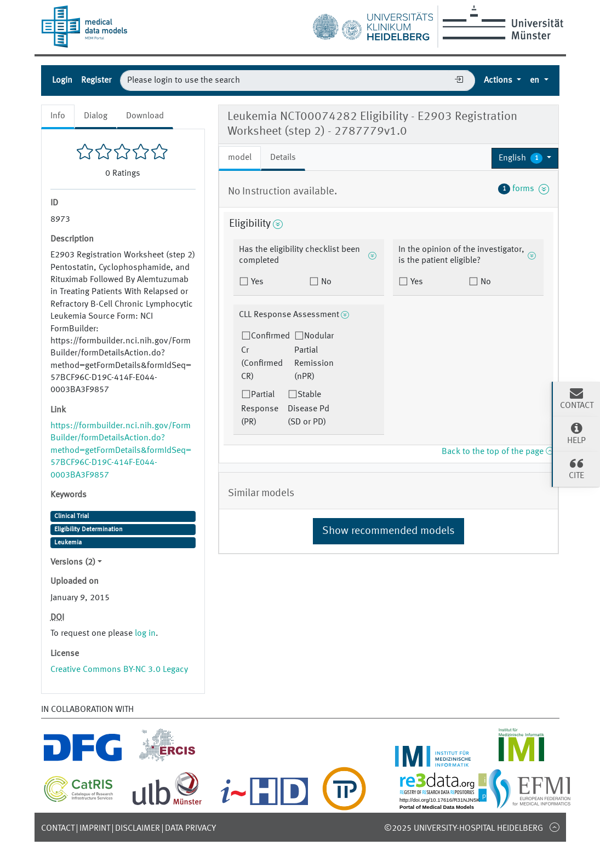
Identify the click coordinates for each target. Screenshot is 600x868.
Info (58, 116)
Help (576, 433)
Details (283, 158)
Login (62, 81)
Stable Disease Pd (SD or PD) (308, 409)
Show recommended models (388, 531)
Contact (58, 829)
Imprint (95, 829)
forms (524, 189)
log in (145, 634)
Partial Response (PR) (260, 409)
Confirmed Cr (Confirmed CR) (265, 357)
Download (145, 116)
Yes (256, 282)
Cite (576, 468)
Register (96, 81)
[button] (525, 158)
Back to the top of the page (498, 452)
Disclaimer (138, 829)
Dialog (96, 116)
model (240, 158)
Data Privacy (190, 829)
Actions (499, 81)
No (325, 282)
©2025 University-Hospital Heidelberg (464, 829)
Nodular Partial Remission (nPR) (314, 357)
